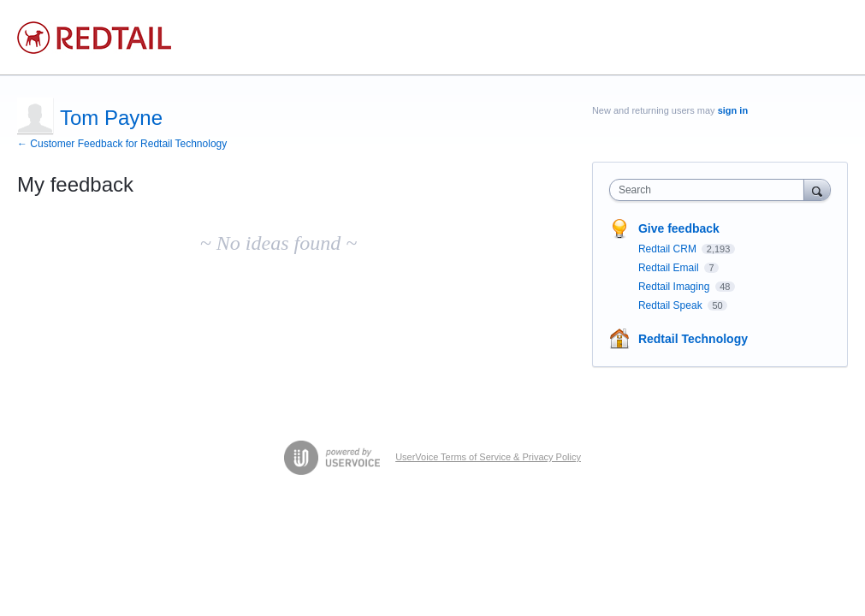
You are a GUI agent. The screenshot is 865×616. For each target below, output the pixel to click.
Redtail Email (670, 268)
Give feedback (679, 228)
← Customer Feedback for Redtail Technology (122, 144)
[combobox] (711, 190)
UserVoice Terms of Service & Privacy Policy (488, 457)
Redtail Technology (693, 339)
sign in (733, 110)
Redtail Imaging (675, 287)
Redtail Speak (672, 305)
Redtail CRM (669, 249)
